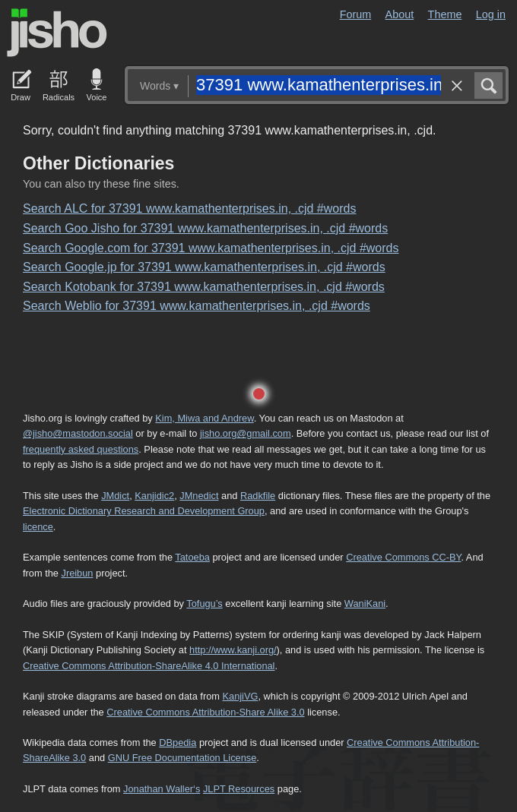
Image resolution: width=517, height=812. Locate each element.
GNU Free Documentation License (182, 758)
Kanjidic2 (154, 496)
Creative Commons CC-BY (403, 557)
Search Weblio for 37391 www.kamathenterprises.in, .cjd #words (197, 306)
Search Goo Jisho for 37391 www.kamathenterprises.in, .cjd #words (205, 228)
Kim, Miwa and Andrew (204, 418)
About (400, 14)
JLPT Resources (239, 789)
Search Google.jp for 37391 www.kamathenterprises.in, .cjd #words (204, 267)
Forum (356, 14)
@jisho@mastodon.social (78, 433)
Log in (491, 14)
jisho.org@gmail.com (246, 433)
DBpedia (178, 742)
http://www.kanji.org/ (233, 650)
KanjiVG (240, 696)
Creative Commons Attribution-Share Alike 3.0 (205, 712)
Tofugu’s (204, 603)
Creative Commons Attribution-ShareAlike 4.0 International (149, 666)
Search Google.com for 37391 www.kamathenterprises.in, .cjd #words (211, 248)
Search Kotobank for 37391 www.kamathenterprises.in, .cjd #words (204, 287)
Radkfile (258, 496)
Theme (445, 14)
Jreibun (78, 573)
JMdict (115, 496)
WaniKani (365, 603)
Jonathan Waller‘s (162, 789)
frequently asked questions (81, 449)
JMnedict (199, 496)
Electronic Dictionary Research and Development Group (144, 511)
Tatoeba (192, 557)
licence (38, 527)
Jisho (57, 33)
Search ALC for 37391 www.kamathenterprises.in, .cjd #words (189, 209)
